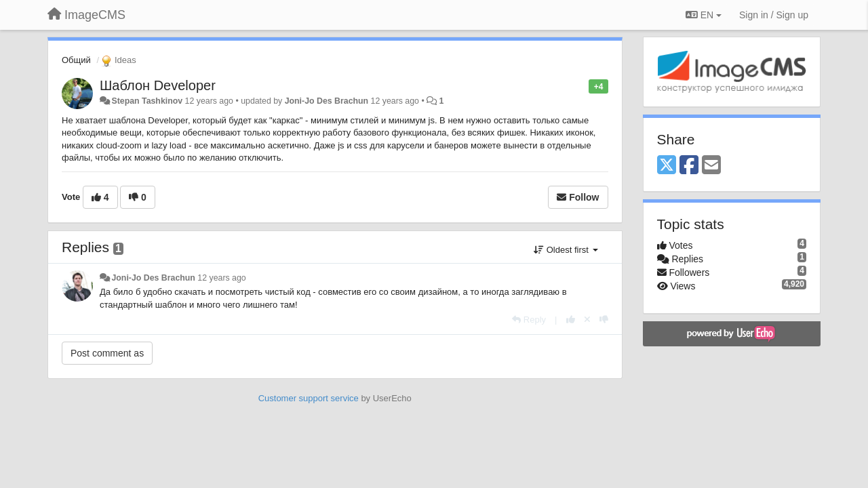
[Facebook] (689, 166)
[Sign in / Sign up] (774, 15)
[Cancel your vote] (587, 320)
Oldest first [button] (566, 250)
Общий (76, 60)
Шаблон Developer (158, 85)
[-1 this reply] (604, 320)
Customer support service (309, 398)
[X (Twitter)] (667, 166)
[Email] (711, 166)
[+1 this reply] (571, 320)
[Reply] (529, 320)
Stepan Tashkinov (147, 101)
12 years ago (221, 278)
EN (704, 15)
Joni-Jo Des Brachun (327, 101)
